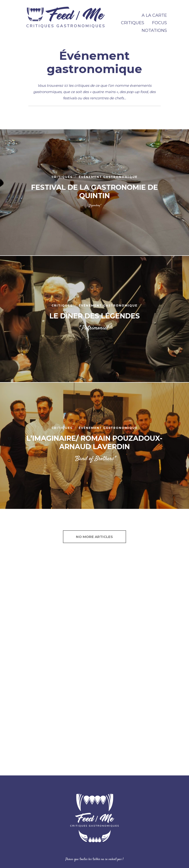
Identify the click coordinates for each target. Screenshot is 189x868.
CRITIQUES (133, 23)
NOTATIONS (154, 30)
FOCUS (160, 23)
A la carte (154, 15)
